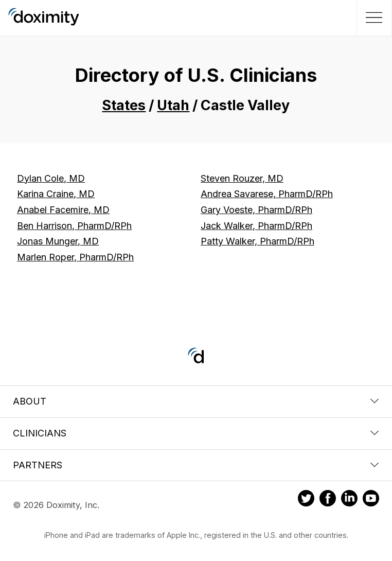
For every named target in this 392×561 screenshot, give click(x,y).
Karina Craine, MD (56, 194)
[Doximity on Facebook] (328, 500)
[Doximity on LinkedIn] (349, 500)
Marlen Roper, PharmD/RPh (75, 257)
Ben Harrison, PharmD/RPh (74, 226)
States (124, 105)
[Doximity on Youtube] (371, 500)
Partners (196, 465)
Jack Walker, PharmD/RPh (256, 226)
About (196, 401)
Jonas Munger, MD (58, 241)
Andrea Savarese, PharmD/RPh (267, 194)
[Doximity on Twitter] (306, 500)
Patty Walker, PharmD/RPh (257, 241)
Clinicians (196, 433)
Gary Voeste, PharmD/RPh (256, 210)
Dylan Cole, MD (51, 178)
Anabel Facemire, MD (63, 210)
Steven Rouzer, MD (242, 178)
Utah (173, 105)
